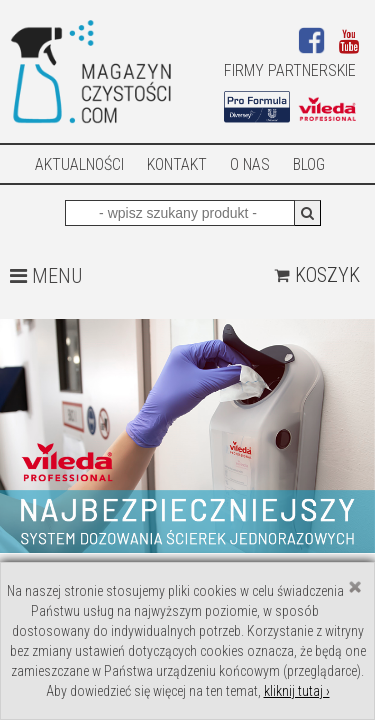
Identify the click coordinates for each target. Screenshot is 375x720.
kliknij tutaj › (297, 691)
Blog (309, 164)
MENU (46, 276)
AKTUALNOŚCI (79, 164)
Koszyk (317, 275)
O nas (250, 164)
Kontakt (177, 164)
